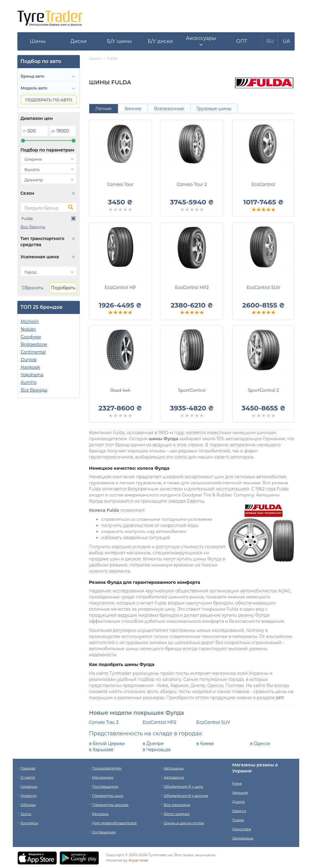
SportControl (192, 390)
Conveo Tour (120, 184)
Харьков (240, 792)
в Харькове (101, 750)
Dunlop (29, 360)
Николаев (242, 829)
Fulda (27, 218)
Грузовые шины (214, 109)
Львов (238, 820)
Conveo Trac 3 (104, 722)
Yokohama (32, 375)
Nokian (28, 329)
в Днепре (153, 744)
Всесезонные (169, 109)
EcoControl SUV (263, 288)
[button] (201, 41)
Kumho (29, 382)
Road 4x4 (120, 390)
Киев (237, 783)
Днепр (238, 802)
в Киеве (205, 744)
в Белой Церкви (107, 744)
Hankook (30, 367)
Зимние (133, 109)
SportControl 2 (264, 390)
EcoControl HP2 (192, 288)
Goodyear (31, 337)
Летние (104, 109)
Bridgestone (34, 344)
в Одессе (260, 744)
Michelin (30, 322)
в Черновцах (157, 750)
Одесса (239, 811)
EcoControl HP (120, 288)
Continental (33, 352)
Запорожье (243, 838)
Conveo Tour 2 (192, 184)
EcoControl (263, 184)
